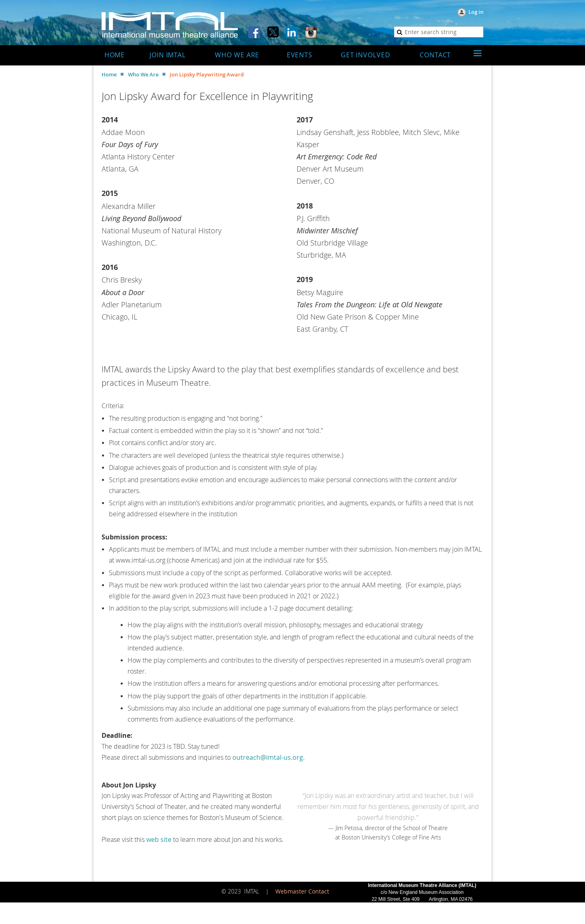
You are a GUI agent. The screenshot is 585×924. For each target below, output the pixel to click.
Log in (476, 12)
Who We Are (143, 74)
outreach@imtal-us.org (268, 757)
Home (109, 74)
